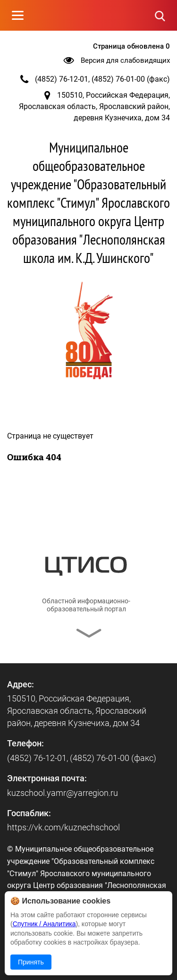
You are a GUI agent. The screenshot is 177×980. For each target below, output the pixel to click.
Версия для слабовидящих (125, 60)
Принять (31, 962)
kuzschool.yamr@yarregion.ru (63, 793)
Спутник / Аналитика (44, 924)
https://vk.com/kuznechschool (63, 827)
